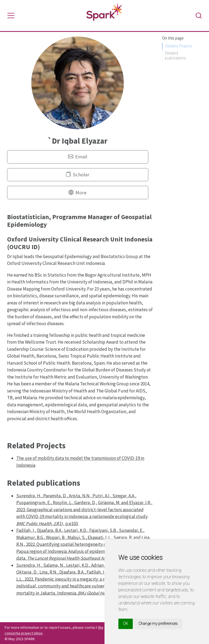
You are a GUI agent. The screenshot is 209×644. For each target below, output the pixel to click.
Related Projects (179, 46)
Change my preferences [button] (158, 624)
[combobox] (199, 15)
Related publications (176, 56)
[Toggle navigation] (11, 16)
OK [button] (126, 624)
